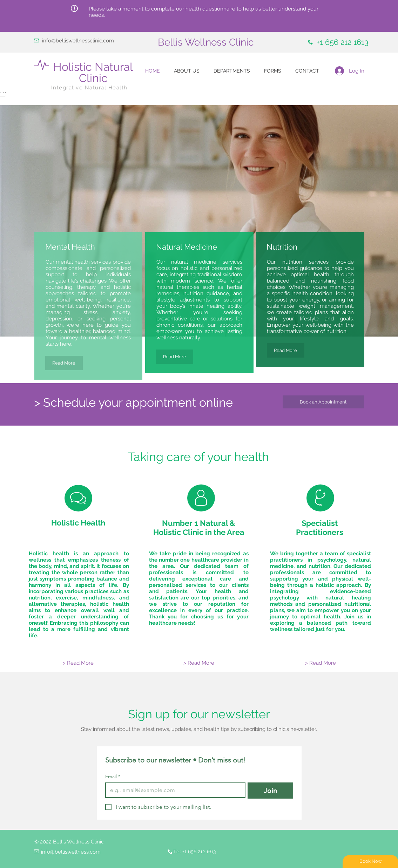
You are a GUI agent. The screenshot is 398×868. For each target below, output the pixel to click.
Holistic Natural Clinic (93, 72)
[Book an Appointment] (323, 402)
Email (113, 777)
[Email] (173, 790)
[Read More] (64, 363)
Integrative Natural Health (89, 88)
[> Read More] (78, 663)
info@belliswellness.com (71, 852)
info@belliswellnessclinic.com (78, 41)
